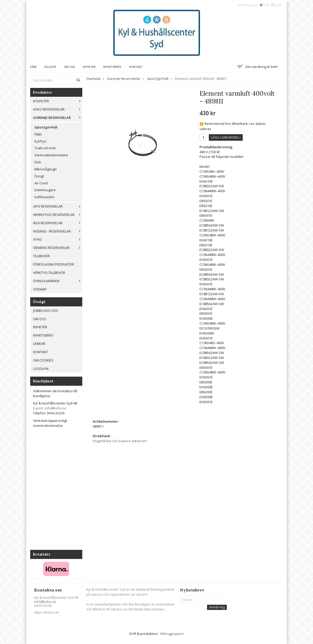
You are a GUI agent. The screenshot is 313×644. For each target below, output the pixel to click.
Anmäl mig (217, 607)
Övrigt (39, 176)
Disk (38, 162)
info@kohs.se (45, 602)
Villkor (50, 67)
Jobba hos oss (46, 311)
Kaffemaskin (44, 197)
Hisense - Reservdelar (58, 231)
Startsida (93, 79)
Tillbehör (41, 256)
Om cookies (43, 360)
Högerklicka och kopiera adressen (120, 441)
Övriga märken (58, 281)
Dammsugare (45, 190)
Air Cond (41, 183)
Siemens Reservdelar (58, 248)
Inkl (264, 5)
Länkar (39, 344)
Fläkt (38, 134)
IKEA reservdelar (58, 223)
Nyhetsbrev (112, 67)
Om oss (69, 67)
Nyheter (89, 67)
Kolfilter (58, 101)
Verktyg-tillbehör (49, 273)
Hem (33, 67)
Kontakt (136, 67)
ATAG (58, 239)
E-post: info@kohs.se (50, 408)
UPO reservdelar (58, 206)
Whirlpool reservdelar (58, 215)
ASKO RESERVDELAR (58, 109)
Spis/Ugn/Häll (46, 127)
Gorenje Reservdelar (58, 118)
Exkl (276, 5)
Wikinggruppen (172, 634)
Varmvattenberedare (51, 155)
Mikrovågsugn (46, 169)
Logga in (41, 369)
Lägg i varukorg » (226, 137)
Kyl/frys (40, 141)
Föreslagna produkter (54, 264)
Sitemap (40, 289)
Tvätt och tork (45, 148)
